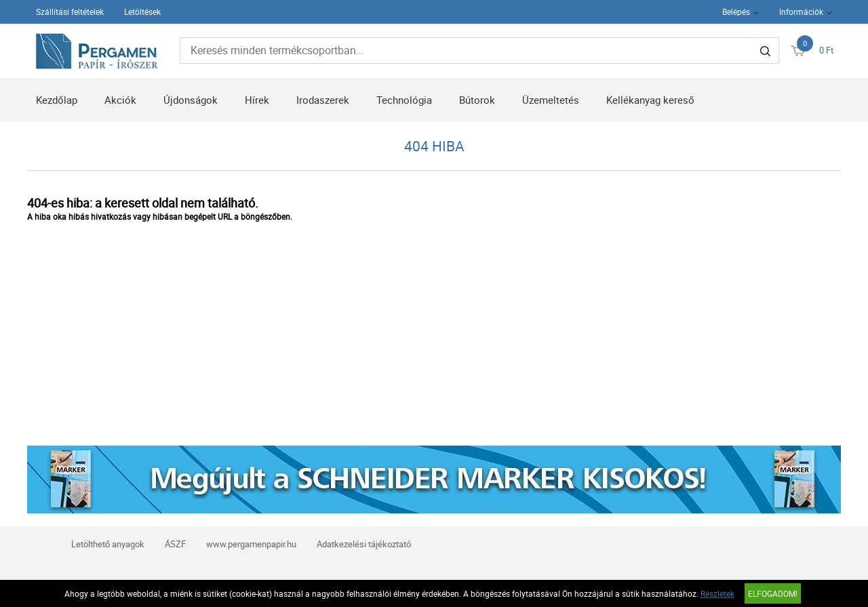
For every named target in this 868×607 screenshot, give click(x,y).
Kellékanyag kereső (650, 100)
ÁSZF (175, 544)
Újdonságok (191, 100)
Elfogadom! (773, 593)
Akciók (120, 100)
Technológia (404, 100)
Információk (801, 12)
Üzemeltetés (551, 100)
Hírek (257, 100)
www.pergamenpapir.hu (251, 544)
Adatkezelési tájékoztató (364, 544)
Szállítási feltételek (70, 12)
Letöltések (142, 12)
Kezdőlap (57, 100)
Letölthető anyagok (108, 544)
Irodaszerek (323, 100)
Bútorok (477, 100)
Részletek (717, 593)
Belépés (736, 12)
